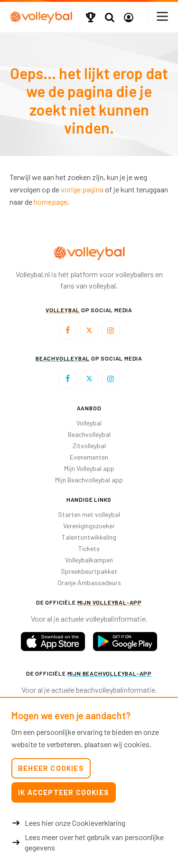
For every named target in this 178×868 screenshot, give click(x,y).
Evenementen (89, 457)
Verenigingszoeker (89, 526)
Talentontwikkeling (89, 537)
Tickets (89, 548)
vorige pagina (82, 189)
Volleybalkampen (89, 560)
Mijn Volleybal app (89, 468)
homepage (51, 202)
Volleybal (89, 423)
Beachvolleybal (89, 434)
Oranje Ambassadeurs (89, 583)
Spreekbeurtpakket (89, 571)
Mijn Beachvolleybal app (89, 480)
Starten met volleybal (89, 514)
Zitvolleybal (89, 446)
